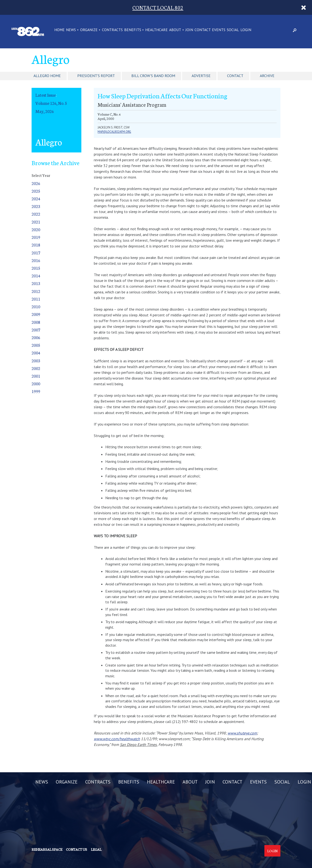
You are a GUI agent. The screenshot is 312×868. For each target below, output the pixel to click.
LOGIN (246, 30)
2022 (36, 214)
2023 (36, 206)
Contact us (77, 849)
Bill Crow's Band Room (153, 76)
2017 (36, 253)
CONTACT (203, 30)
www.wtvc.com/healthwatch (117, 739)
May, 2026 (45, 111)
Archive (267, 76)
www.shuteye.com (242, 733)
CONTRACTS (112, 30)
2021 (36, 222)
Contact (235, 76)
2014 (36, 276)
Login (272, 851)
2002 (36, 368)
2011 (36, 299)
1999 (36, 391)
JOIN (189, 30)
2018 (36, 245)
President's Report (96, 76)
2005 (36, 345)
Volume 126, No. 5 (51, 103)
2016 (36, 260)
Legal (96, 849)
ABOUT (175, 30)
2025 (36, 191)
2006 (36, 337)
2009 (36, 314)
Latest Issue (46, 95)
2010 (36, 306)
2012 (36, 291)
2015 (36, 268)
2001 (36, 376)
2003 (36, 361)
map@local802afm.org (114, 132)
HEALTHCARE (156, 30)
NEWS (71, 30)
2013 (36, 283)
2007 (36, 330)
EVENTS (219, 30)
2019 (36, 237)
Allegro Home (47, 76)
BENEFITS (133, 30)
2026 (36, 183)
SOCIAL (233, 30)
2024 (36, 199)
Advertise (201, 76)
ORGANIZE (89, 30)
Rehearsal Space (47, 849)
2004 (36, 353)
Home (59, 30)
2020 (36, 229)
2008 (36, 322)
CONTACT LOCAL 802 (158, 7)
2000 (36, 384)
